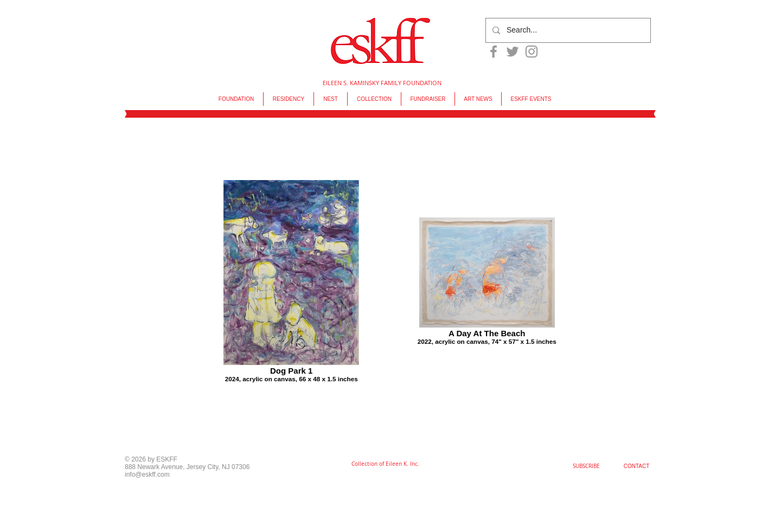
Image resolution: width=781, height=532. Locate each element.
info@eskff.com (147, 475)
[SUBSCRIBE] (586, 466)
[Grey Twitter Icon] (513, 52)
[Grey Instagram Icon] (532, 52)
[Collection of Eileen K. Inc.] (385, 464)
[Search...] (567, 30)
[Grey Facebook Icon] (494, 52)
